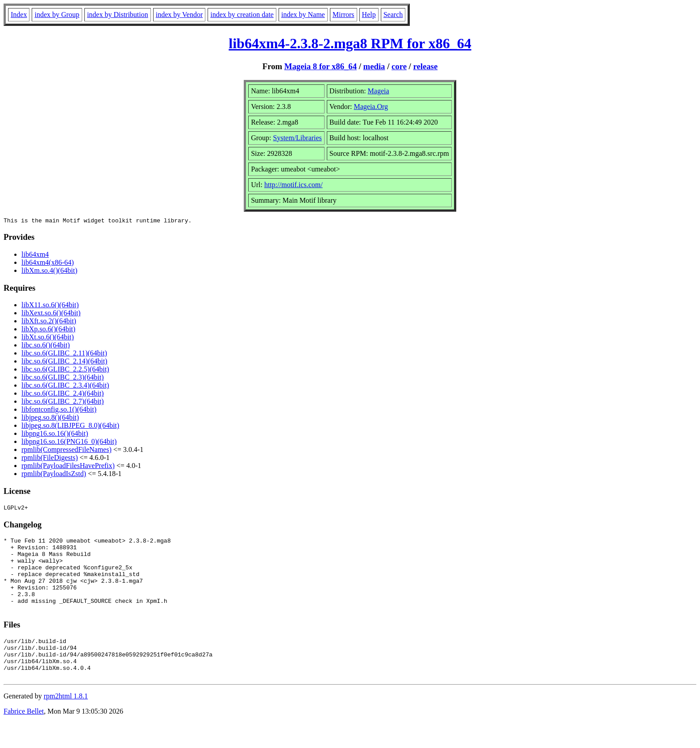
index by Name (303, 15)
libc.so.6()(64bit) (46, 346)
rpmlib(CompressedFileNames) (67, 451)
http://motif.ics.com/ (294, 185)
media (374, 66)
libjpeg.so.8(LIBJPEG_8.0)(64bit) (70, 427)
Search (393, 15)
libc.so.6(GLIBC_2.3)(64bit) (62, 378)
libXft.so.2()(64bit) (49, 322)
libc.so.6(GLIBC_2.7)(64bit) (62, 403)
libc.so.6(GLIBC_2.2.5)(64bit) (65, 370)
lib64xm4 (35, 256)
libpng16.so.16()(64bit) (55, 435)
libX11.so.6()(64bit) (50, 306)
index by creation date (242, 15)
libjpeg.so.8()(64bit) (50, 419)
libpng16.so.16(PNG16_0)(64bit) (69, 443)
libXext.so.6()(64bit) (51, 314)
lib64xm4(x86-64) (48, 264)
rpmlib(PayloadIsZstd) (54, 475)
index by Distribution (118, 15)
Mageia (379, 91)
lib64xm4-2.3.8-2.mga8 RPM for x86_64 (350, 43)
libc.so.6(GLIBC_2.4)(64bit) (62, 395)
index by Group (57, 15)
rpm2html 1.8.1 (66, 721)
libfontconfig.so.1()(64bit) (59, 411)
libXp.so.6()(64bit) (48, 330)
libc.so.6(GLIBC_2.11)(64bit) (64, 354)
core (399, 66)
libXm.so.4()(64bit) (49, 272)
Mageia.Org (371, 107)
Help (369, 15)
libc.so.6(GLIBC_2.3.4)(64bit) (65, 387)
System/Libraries (298, 138)
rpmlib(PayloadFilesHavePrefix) (68, 467)
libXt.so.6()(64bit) (48, 338)
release (426, 66)
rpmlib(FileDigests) (50, 459)
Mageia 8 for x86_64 (321, 66)
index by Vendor (179, 15)
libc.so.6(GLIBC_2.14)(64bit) (64, 362)
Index (19, 15)
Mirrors (344, 15)
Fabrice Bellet (24, 737)
